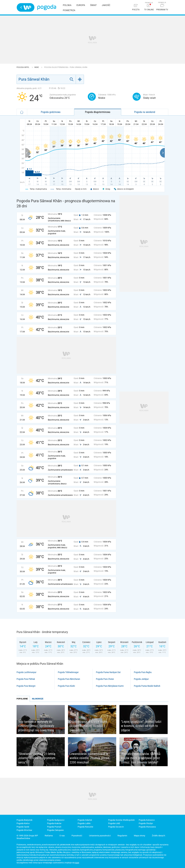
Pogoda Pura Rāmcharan (69, 679)
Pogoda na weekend (145, 112)
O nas (62, 836)
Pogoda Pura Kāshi (66, 686)
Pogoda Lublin (84, 823)
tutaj (77, 863)
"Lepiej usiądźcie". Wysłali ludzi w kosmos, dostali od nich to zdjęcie (141, 726)
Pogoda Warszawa (147, 827)
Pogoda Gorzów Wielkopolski (121, 820)
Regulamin (122, 836)
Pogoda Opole (23, 827)
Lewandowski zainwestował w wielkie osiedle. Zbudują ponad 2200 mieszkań (89, 758)
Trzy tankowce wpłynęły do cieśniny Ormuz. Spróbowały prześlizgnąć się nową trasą (36, 726)
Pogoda (47, 7)
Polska (67, 5)
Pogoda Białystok (25, 820)
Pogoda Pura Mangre (26, 686)
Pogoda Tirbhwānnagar (68, 672)
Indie (37, 67)
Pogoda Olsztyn (146, 823)
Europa (81, 5)
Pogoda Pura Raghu (143, 672)
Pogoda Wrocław (24, 830)
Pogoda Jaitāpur (141, 679)
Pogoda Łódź (114, 823)
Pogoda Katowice (147, 820)
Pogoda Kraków (54, 823)
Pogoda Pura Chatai (105, 679)
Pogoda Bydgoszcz (56, 820)
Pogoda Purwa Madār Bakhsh (147, 686)
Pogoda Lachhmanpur (26, 672)
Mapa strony (140, 836)
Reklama (49, 836)
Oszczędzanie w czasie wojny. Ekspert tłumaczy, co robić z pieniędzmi (89, 726)
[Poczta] (136, 8)
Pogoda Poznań (54, 827)
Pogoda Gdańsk (85, 820)
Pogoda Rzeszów (85, 827)
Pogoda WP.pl (23, 67)
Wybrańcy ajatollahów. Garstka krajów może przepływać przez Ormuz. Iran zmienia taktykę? (141, 758)
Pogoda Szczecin (116, 827)
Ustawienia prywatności (100, 836)
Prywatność (77, 836)
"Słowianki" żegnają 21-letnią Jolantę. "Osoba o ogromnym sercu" (37, 758)
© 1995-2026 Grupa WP (27, 836)
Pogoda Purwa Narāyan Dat (108, 672)
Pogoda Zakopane (55, 830)
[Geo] (80, 79)
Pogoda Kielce (23, 823)
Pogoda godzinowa (51, 112)
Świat (93, 5)
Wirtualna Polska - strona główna (26, 7)
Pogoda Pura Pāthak (26, 679)
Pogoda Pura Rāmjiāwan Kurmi (110, 686)
